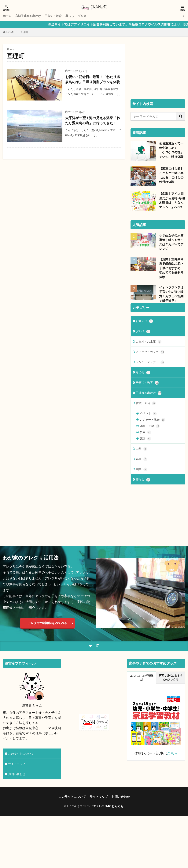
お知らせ (145, 353)
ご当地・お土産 (150, 374)
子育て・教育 (59, 16)
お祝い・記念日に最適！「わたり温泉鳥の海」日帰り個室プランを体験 (92, 83)
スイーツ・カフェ (152, 384)
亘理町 (24, 32)
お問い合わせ (18, 801)
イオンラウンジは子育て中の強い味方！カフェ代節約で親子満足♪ (172, 302)
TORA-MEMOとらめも (108, 834)
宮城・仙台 (147, 438)
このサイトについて (23, 780)
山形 (142, 486)
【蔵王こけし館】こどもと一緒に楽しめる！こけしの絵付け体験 (172, 176)
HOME (10, 32)
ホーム (8, 16)
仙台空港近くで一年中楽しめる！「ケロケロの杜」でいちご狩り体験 (172, 151)
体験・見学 (151, 462)
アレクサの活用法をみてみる (48, 649)
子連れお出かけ (150, 427)
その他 (144, 406)
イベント (149, 448)
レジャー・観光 (154, 455)
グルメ (91, 16)
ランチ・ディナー (152, 395)
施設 (146, 475)
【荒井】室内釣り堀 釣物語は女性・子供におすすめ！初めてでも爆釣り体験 (172, 274)
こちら (172, 780)
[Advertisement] (158, 68)
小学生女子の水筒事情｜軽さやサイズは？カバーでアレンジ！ (172, 247)
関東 (142, 507)
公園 (146, 469)
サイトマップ (18, 791)
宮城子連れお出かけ (31, 16)
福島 (142, 497)
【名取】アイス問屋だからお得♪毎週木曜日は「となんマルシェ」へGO (172, 203)
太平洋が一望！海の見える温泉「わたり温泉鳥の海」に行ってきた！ (92, 129)
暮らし (77, 16)
